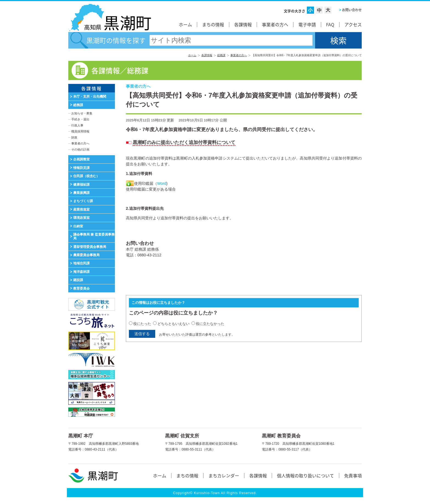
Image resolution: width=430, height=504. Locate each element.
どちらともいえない (173, 324)
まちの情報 (213, 24)
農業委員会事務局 (86, 255)
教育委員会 (81, 288)
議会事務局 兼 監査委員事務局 (94, 236)
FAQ (330, 24)
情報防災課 (81, 168)
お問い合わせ (352, 10)
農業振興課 (81, 193)
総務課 (221, 55)
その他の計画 (80, 149)
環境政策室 (81, 218)
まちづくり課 (83, 201)
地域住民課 (81, 263)
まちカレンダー (224, 475)
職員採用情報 (80, 131)
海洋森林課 (81, 272)
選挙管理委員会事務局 (90, 247)
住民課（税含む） (86, 176)
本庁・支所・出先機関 (90, 97)
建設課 (78, 280)
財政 (74, 137)
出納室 (78, 226)
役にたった (142, 324)
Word (162, 183)
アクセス (353, 24)
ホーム (185, 24)
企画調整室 (81, 159)
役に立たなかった (210, 324)
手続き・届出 (80, 119)
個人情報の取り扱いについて (305, 475)
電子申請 (307, 24)
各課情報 (243, 24)
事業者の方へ (275, 24)
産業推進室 (81, 209)
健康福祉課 (81, 185)
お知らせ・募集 (82, 113)
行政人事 (77, 125)
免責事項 (353, 475)
